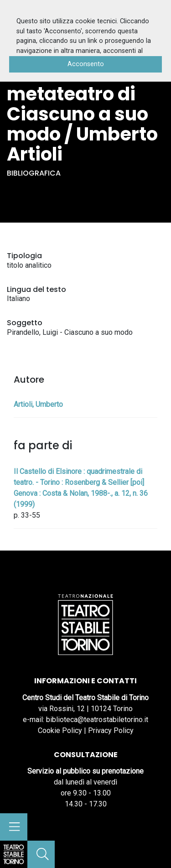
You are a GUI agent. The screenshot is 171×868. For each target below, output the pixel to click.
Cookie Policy (60, 730)
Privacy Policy (111, 730)
